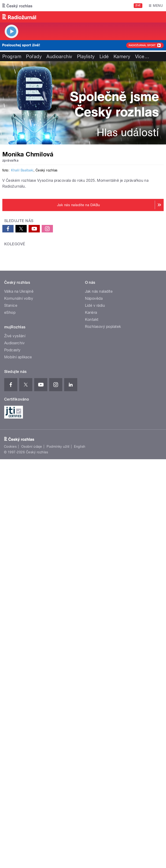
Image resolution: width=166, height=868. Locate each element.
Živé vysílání (15, 639)
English (80, 749)
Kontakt (92, 622)
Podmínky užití (58, 749)
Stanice (11, 608)
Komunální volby (19, 601)
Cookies (10, 749)
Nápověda (94, 601)
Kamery (122, 57)
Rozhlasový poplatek (103, 629)
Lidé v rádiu (95, 608)
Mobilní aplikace (18, 660)
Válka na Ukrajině (19, 594)
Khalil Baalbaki (22, 337)
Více (142, 57)
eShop (10, 615)
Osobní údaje (32, 749)
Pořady (34, 57)
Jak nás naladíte (99, 594)
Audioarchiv (59, 57)
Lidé (104, 57)
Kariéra (91, 615)
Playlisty (86, 57)
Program (12, 57)
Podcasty (12, 653)
